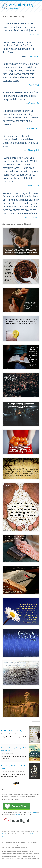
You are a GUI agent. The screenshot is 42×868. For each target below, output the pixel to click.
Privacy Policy (6, 836)
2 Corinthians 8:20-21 (30, 217)
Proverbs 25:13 (33, 128)
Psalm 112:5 (34, 34)
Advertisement (25, 783)
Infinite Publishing (31, 834)
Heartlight (18, 815)
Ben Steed (33, 812)
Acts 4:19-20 (34, 85)
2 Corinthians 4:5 (32, 56)
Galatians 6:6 (34, 103)
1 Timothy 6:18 (33, 150)
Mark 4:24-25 (33, 185)
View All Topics (15, 8)
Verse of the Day (21, 5)
